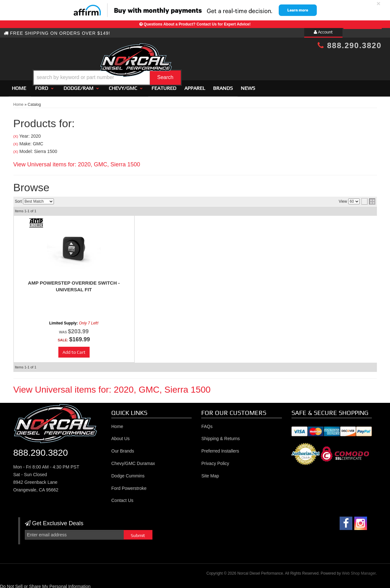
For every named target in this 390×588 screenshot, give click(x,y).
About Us (121, 436)
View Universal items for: (77, 162)
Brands (223, 85)
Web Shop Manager (359, 570)
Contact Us (122, 498)
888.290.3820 (350, 45)
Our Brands (123, 448)
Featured (164, 85)
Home (19, 85)
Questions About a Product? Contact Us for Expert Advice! (197, 24)
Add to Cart (74, 350)
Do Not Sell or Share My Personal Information (45, 584)
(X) (16, 134)
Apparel (195, 85)
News (248, 85)
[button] (200, 62)
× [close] (379, 3)
